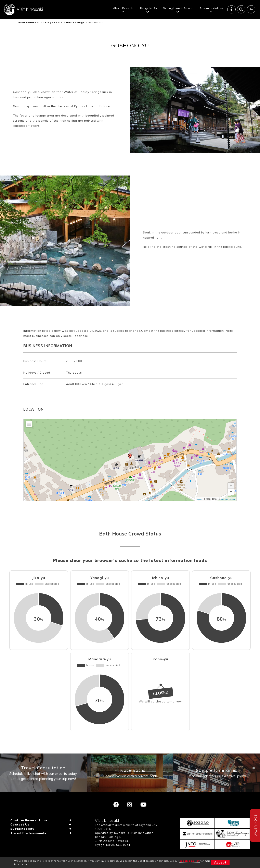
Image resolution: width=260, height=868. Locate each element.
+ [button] (231, 486)
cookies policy (190, 861)
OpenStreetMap (228, 499)
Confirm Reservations (29, 820)
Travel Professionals (28, 833)
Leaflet (200, 499)
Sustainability (22, 829)
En (251, 9)
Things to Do (148, 8)
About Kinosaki (123, 8)
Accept (220, 862)
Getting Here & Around (178, 8)
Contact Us (20, 824)
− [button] (231, 492)
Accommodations (211, 8)
